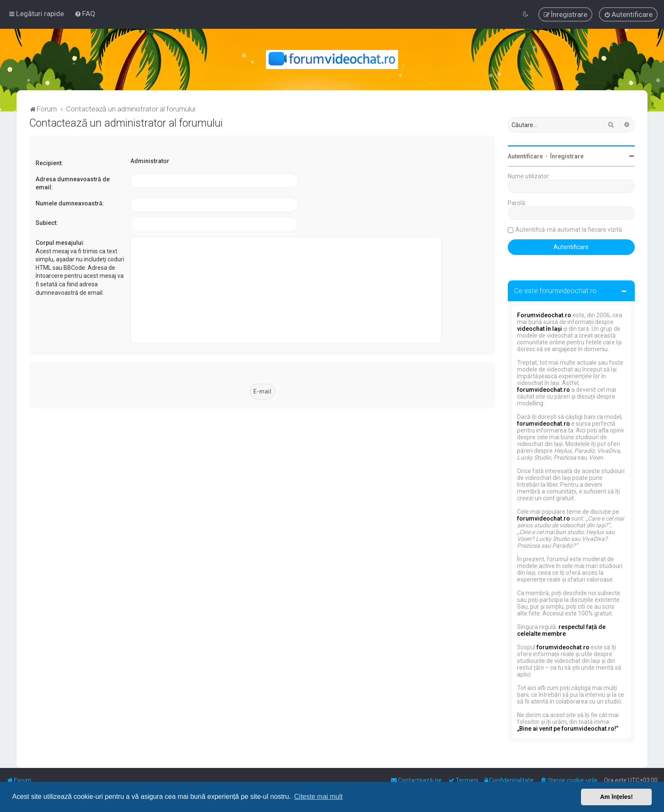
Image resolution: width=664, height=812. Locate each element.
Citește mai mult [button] (319, 797)
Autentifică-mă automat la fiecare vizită (569, 230)
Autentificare (525, 156)
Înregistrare (567, 156)
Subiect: (47, 223)
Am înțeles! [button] (617, 797)
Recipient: (49, 163)
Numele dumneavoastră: (70, 203)
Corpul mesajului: (60, 243)
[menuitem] (85, 14)
